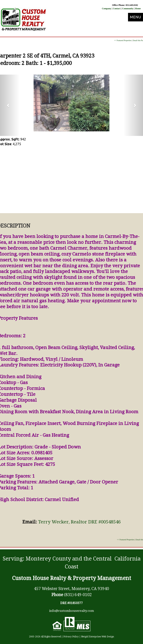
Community (128, 9)
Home (138, 9)
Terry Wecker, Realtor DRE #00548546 (79, 522)
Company (106, 9)
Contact (117, 9)
